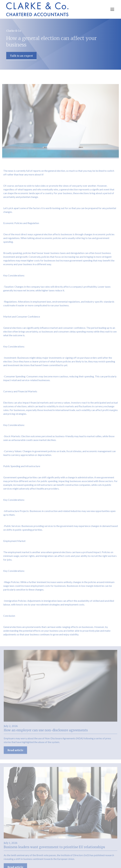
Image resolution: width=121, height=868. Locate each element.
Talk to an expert (21, 56)
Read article (15, 752)
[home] (37, 9)
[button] (112, 9)
